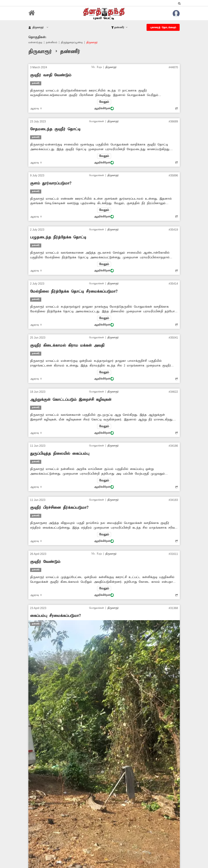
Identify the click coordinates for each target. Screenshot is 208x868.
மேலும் (104, 102)
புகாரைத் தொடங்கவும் (163, 28)
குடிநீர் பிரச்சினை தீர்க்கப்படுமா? (59, 508)
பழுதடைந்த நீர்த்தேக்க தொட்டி (58, 237)
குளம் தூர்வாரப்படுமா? (51, 183)
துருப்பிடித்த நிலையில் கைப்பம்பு (60, 454)
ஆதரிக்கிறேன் (104, 108)
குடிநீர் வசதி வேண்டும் (51, 75)
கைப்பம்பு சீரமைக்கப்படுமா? (55, 616)
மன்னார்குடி (35, 42)
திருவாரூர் (92, 42)
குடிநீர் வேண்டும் (45, 562)
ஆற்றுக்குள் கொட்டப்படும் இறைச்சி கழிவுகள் (71, 400)
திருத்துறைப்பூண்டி (72, 42)
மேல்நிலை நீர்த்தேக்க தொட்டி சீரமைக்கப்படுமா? (74, 292)
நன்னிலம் (52, 42)
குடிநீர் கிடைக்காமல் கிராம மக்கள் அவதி (67, 346)
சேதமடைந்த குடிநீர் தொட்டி (55, 129)
